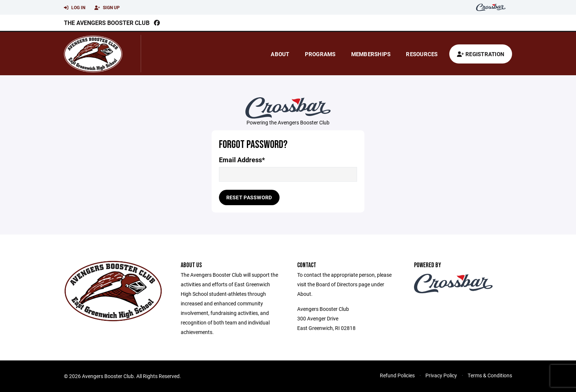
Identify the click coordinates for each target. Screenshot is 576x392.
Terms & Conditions (490, 375)
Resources (422, 54)
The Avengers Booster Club (107, 23)
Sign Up (107, 8)
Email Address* (242, 160)
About (280, 54)
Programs (320, 54)
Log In (75, 8)
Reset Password (249, 197)
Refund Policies (397, 375)
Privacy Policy (441, 375)
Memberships (371, 54)
